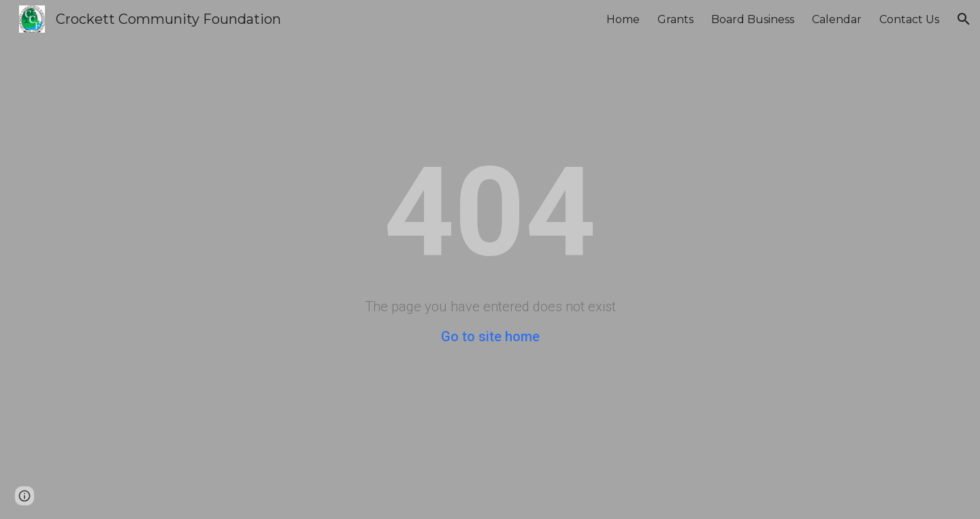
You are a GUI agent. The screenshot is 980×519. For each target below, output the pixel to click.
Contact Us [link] (909, 19)
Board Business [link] (753, 19)
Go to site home (490, 336)
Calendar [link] (837, 19)
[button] (964, 19)
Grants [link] (675, 19)
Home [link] (623, 19)
